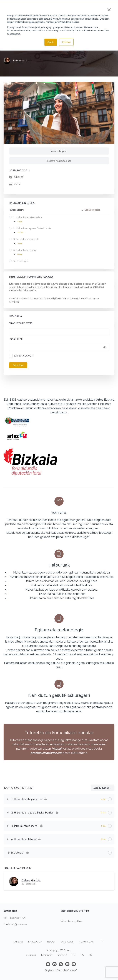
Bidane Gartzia (31, 880)
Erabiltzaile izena (21, 323)
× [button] (109, 10)
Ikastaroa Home (17, 210)
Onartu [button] (51, 42)
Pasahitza (58, 339)
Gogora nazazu (24, 356)
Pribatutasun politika (72, 921)
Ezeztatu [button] (66, 42)
